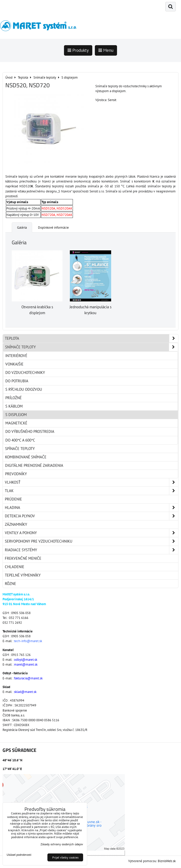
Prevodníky (16, 474)
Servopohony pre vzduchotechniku (92, 541)
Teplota (92, 338)
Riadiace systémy (92, 550)
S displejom (16, 415)
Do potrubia (17, 381)
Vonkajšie (14, 364)
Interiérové (16, 356)
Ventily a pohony (92, 533)
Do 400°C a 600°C (20, 440)
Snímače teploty (92, 347)
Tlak (92, 491)
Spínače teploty (20, 449)
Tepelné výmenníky (23, 575)
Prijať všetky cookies (65, 857)
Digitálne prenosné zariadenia (34, 465)
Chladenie (15, 567)
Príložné (14, 398)
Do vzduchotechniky (25, 372)
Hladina (92, 508)
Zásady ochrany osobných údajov (62, 844)
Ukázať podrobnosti (19, 855)
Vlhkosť (92, 482)
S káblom (14, 406)
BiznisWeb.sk (167, 861)
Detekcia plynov (92, 516)
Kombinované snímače (26, 457)
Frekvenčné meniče (23, 558)
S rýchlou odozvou (24, 389)
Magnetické (16, 423)
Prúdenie (13, 499)
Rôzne (10, 584)
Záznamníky (16, 524)
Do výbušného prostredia (30, 431)
